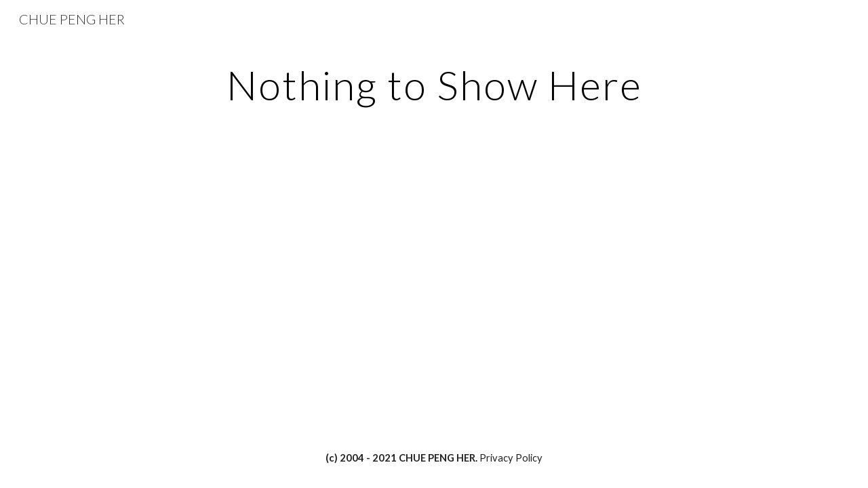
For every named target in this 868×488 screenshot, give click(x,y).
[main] (434, 85)
